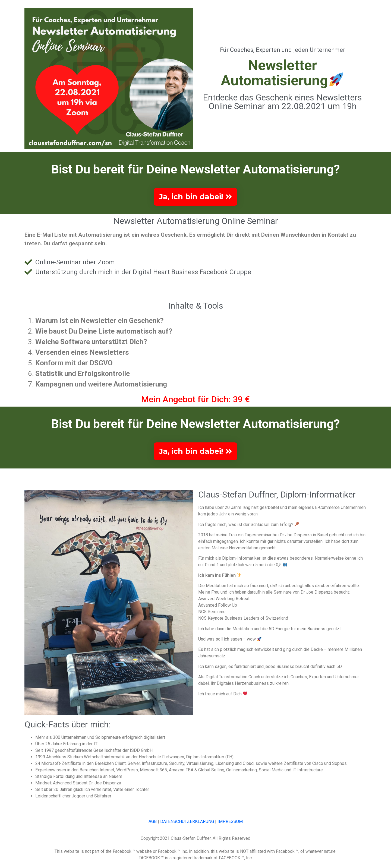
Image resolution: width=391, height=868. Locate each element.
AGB (153, 826)
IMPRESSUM (230, 826)
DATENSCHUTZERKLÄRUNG (187, 826)
